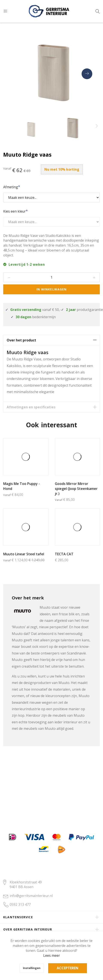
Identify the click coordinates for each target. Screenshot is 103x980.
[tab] (51, 340)
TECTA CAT (64, 554)
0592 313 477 (20, 904)
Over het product (21, 340)
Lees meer (52, 955)
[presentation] (87, 74)
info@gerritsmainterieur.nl (31, 896)
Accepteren (68, 968)
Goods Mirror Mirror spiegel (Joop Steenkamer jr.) (76, 489)
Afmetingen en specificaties (31, 407)
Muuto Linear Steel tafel (24, 554)
